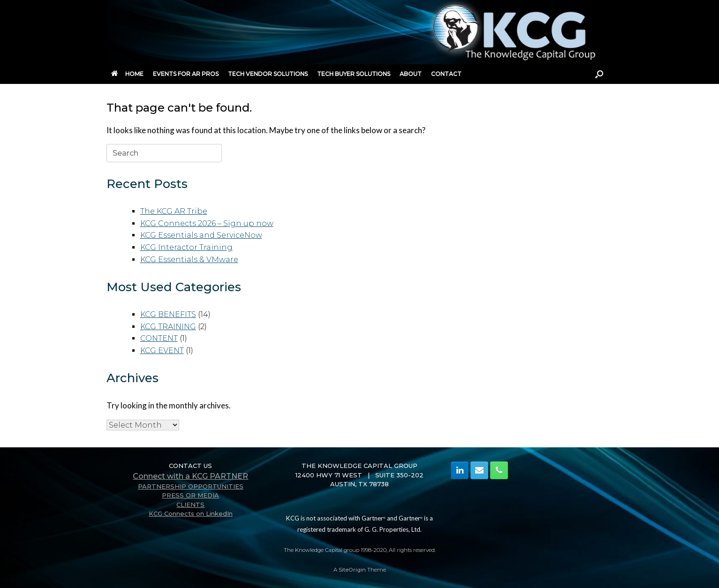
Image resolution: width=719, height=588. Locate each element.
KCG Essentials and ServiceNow (201, 235)
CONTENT (159, 338)
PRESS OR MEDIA (190, 495)
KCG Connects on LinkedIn (191, 513)
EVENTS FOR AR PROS (186, 74)
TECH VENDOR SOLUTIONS (268, 74)
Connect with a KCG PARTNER (190, 476)
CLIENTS (190, 505)
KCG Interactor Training (186, 247)
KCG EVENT (162, 351)
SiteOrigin (352, 570)
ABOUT (411, 74)
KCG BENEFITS (168, 314)
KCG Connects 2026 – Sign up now (207, 223)
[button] (599, 74)
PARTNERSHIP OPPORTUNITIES (191, 486)
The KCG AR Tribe (174, 211)
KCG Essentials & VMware (189, 260)
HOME (127, 74)
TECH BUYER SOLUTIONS (354, 74)
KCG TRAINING (168, 327)
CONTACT (446, 74)
